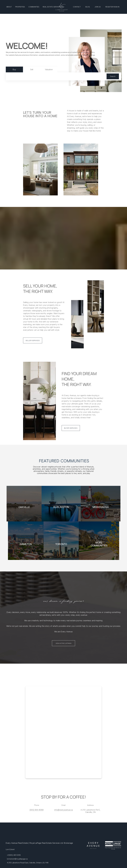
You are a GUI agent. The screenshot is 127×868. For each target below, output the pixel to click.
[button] (113, 76)
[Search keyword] (57, 76)
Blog (88, 7)
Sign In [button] (117, 7)
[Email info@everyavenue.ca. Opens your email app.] (63, 810)
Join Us (98, 7)
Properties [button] (20, 7)
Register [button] (109, 7)
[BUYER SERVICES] (71, 428)
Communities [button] (34, 7)
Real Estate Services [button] (52, 7)
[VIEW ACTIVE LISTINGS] (63, 643)
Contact (77, 7)
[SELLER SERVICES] (33, 340)
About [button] (9, 7)
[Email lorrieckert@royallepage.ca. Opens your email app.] (17, 859)
